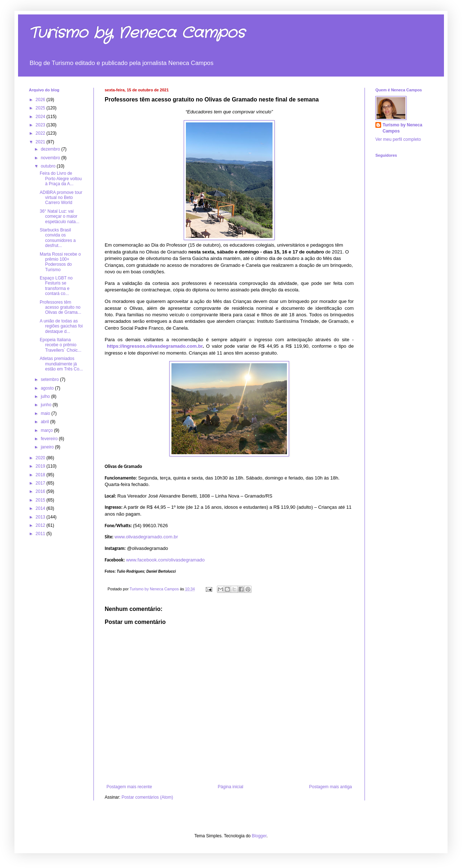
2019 (41, 466)
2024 (41, 117)
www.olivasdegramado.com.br (146, 537)
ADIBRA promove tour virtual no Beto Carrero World (61, 198)
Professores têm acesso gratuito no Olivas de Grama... (60, 307)
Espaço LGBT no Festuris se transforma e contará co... (56, 286)
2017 (41, 483)
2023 (41, 125)
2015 (41, 500)
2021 (41, 142)
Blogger (259, 836)
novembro (51, 158)
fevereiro (50, 439)
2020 (41, 458)
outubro (49, 166)
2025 (41, 108)
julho (46, 396)
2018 (41, 475)
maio (46, 413)
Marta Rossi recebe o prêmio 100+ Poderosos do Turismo (60, 262)
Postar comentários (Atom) (147, 797)
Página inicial (230, 787)
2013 (41, 517)
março (47, 430)
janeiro (48, 447)
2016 (41, 491)
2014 (41, 508)
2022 (41, 133)
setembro (50, 379)
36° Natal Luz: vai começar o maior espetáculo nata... (60, 216)
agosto (48, 388)
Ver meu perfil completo (398, 139)
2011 (41, 534)
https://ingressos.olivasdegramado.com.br (155, 346)
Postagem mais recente (129, 787)
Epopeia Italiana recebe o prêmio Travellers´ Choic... (60, 345)
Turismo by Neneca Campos (137, 33)
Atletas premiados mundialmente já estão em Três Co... (61, 364)
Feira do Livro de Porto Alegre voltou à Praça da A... (61, 179)
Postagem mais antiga (330, 787)
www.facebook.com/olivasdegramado (165, 560)
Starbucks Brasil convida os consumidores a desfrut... (58, 238)
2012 (41, 525)
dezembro (51, 149)
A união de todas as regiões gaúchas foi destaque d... (61, 326)
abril (45, 422)
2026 (41, 100)
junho (47, 405)
